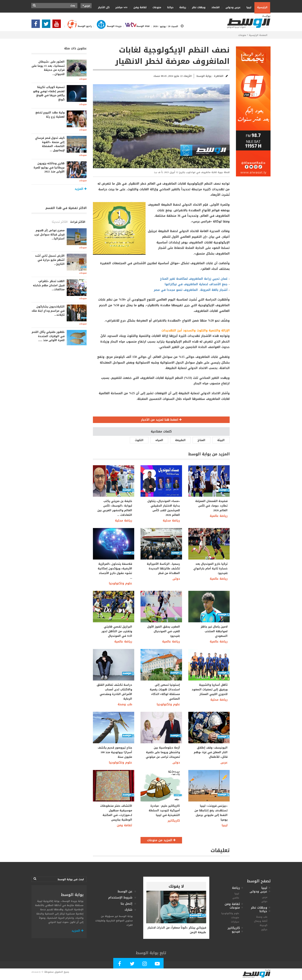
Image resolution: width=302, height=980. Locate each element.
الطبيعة (180, 440)
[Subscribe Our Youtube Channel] (58, 25)
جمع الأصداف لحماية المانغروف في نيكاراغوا (196, 284)
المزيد (77, 931)
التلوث (139, 440)
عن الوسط (125, 891)
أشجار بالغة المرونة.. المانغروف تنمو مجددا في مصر (191, 290)
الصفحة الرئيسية (258, 35)
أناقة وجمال (261, 921)
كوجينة (264, 925)
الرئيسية (262, 7)
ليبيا (247, 7)
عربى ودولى (232, 7)
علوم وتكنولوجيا (120, 583)
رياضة (181, 7)
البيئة (221, 440)
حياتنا (169, 7)
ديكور (264, 929)
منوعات (156, 7)
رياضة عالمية (219, 516)
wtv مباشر (121, 7)
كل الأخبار (104, 7)
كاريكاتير (174, 821)
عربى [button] (86, 6)
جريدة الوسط (107, 26)
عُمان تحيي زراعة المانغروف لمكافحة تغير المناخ (194, 279)
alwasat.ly (36, 972)
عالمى (236, 898)
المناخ (201, 440)
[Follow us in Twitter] (47, 25)
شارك (128, 910)
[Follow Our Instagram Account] (145, 965)
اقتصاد (214, 7)
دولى (176, 579)
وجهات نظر (197, 7)
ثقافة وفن (139, 7)
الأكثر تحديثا (60, 222)
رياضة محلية (124, 521)
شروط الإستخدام (120, 898)
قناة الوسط (136, 26)
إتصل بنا (126, 904)
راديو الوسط (77, 26)
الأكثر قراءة (78, 222)
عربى (224, 763)
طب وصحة (125, 704)
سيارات (235, 922)
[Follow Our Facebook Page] (37, 25)
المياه (159, 440)
